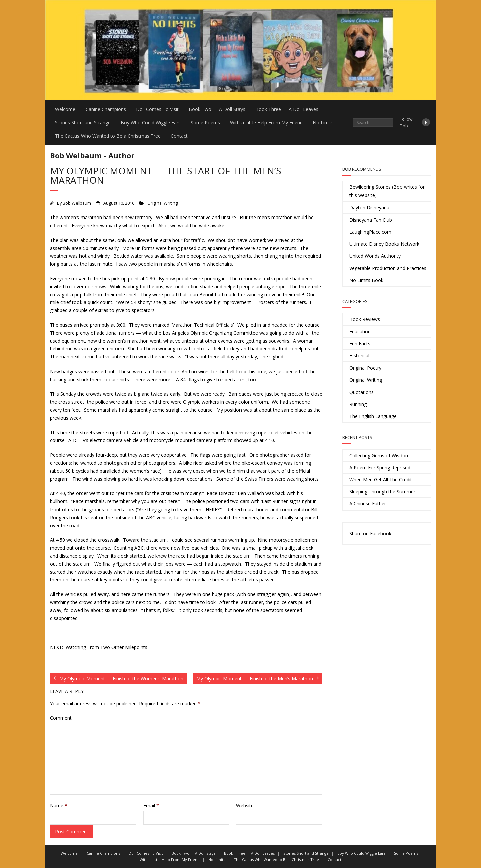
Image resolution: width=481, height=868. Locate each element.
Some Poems (205, 122)
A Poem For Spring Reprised (380, 468)
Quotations (362, 392)
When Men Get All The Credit (381, 480)
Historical (359, 356)
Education (360, 332)
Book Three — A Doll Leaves (287, 109)
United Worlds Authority (375, 256)
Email (151, 805)
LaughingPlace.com (370, 232)
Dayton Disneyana (369, 208)
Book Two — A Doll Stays (217, 109)
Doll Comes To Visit (157, 109)
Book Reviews (365, 319)
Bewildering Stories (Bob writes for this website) (387, 191)
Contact (179, 136)
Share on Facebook (370, 533)
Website (245, 805)
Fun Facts (360, 344)
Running (358, 404)
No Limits (323, 122)
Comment (61, 718)
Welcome (65, 109)
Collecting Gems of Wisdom (379, 456)
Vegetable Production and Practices (388, 268)
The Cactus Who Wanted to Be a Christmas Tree (108, 136)
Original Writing (163, 203)
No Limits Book (366, 280)
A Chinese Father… (370, 504)
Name (59, 805)
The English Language (373, 416)
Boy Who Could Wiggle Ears (151, 122)
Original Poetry (365, 368)
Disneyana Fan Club (371, 220)
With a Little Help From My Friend (266, 122)
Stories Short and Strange (83, 122)
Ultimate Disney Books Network (384, 244)
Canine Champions (106, 109)
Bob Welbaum (77, 203)
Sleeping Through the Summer (382, 492)
